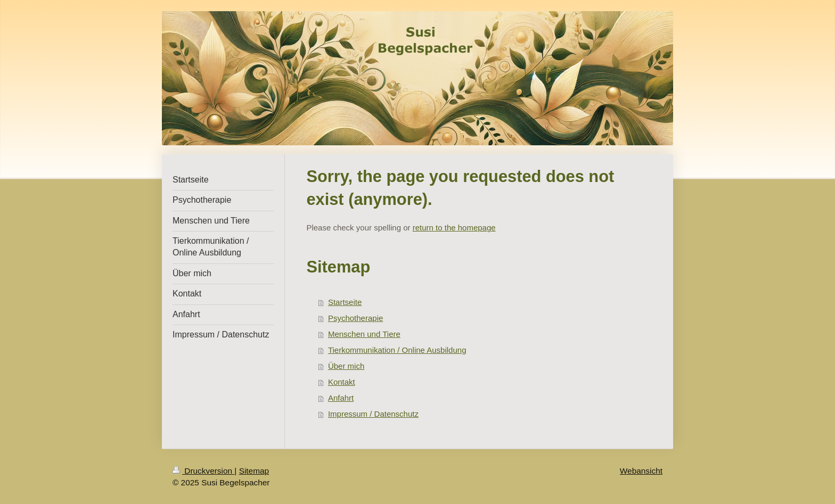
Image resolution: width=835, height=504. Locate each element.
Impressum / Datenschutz (373, 414)
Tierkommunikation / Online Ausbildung (397, 350)
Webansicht (641, 471)
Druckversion (203, 471)
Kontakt (342, 382)
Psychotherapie (355, 318)
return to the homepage (454, 228)
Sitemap (254, 471)
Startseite (345, 302)
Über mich (346, 366)
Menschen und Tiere (364, 334)
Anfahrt (341, 398)
